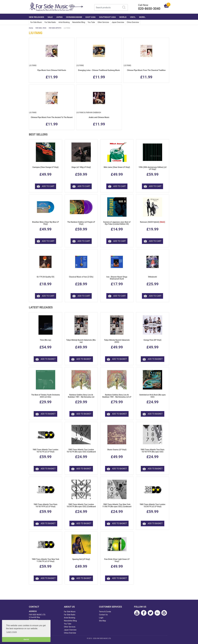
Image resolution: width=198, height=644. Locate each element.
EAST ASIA (90, 17)
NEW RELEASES (36, 17)
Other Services (103, 22)
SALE (50, 17)
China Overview (133, 22)
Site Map (102, 621)
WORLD (123, 17)
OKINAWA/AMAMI (74, 17)
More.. (143, 17)
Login (101, 618)
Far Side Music (36, 22)
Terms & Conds (105, 612)
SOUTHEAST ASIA (107, 17)
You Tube (91, 22)
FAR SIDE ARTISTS (55, 28)
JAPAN (59, 17)
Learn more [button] (12, 632)
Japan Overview (118, 22)
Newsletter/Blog (79, 22)
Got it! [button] (26, 639)
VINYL (133, 17)
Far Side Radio (50, 22)
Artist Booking (64, 22)
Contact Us (103, 615)
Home (31, 28)
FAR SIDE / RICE (41, 28)
